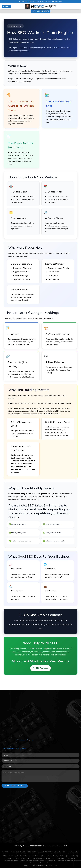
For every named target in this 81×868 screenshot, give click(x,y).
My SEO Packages (40, 668)
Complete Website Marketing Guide (17, 853)
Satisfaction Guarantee (12, 851)
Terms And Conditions (48, 851)
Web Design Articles (70, 853)
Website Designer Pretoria (47, 865)
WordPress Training (45, 853)
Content (57, 853)
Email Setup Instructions (68, 851)
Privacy (35, 851)
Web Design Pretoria (21, 846)
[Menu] (6, 6)
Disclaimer (27, 851)
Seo (34, 853)
